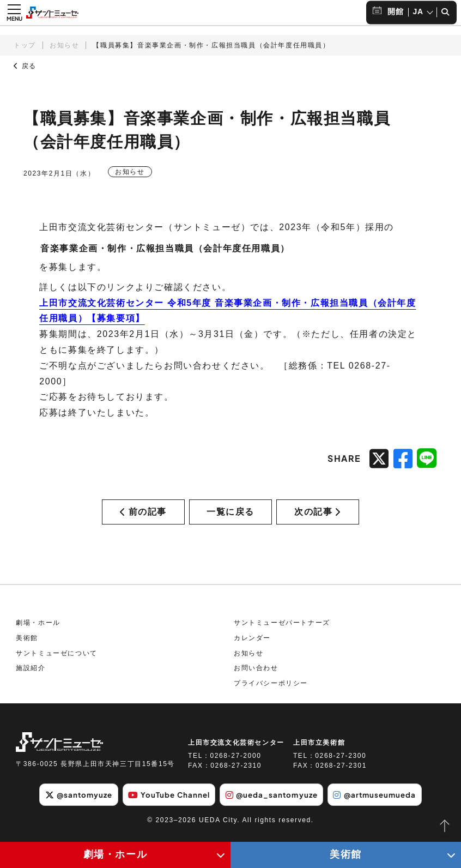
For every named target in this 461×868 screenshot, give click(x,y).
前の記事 (143, 515)
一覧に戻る (230, 515)
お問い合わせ (256, 675)
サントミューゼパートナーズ (282, 630)
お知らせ (64, 45)
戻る (25, 66)
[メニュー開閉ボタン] (14, 13)
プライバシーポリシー (271, 690)
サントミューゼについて (57, 660)
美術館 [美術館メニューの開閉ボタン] (346, 854)
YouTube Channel (166, 801)
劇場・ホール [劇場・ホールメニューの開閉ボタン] (116, 854)
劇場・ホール (38, 630)
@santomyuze (70, 801)
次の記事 (318, 515)
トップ (25, 45)
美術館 (27, 645)
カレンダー (252, 645)
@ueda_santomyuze (274, 801)
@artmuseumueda (383, 801)
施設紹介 (31, 675)
